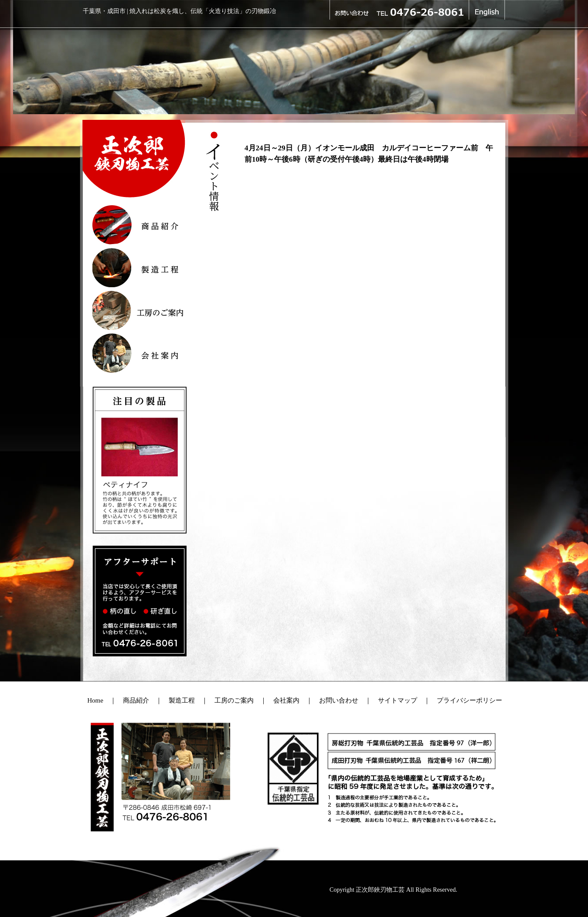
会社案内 (286, 700)
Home (95, 700)
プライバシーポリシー (469, 700)
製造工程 (182, 700)
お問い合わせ (339, 700)
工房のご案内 (234, 700)
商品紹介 (136, 700)
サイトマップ (394, 700)
